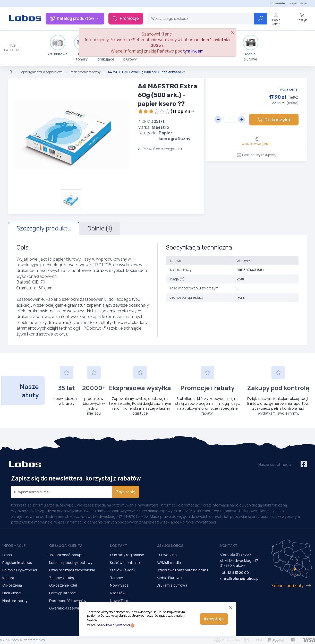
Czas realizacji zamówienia (72, 570)
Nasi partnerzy (15, 601)
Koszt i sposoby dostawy (71, 563)
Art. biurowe (58, 46)
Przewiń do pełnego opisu (161, 149)
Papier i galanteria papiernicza (41, 72)
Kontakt (119, 546)
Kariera (8, 578)
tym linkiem (193, 51)
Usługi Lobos (170, 546)
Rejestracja (298, 3)
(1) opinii (166, 111)
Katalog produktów (75, 18)
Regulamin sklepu (17, 563)
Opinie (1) (100, 228)
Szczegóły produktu (44, 228)
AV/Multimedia (169, 563)
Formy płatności (63, 593)
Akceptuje (214, 619)
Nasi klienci (12, 593)
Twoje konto (276, 19)
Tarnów (116, 578)
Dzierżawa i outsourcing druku (182, 570)
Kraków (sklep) (122, 570)
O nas (7, 555)
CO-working (167, 555)
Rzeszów (118, 593)
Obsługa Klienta (66, 546)
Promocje (126, 18)
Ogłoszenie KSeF (64, 585)
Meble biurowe (251, 48)
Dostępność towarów (68, 601)
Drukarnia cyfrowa (172, 585)
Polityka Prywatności (20, 570)
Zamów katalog (62, 578)
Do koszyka (274, 119)
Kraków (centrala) (125, 563)
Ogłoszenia (12, 585)
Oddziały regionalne (127, 555)
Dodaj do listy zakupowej (257, 155)
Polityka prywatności (116, 625)
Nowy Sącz (119, 585)
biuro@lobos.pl (246, 578)
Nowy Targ (119, 601)
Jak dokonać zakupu (66, 555)
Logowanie (276, 3)
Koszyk (302, 18)
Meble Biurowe (169, 578)
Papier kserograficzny (85, 72)
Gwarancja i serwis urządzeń (73, 608)
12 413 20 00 (238, 573)
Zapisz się (126, 492)
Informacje (14, 546)
